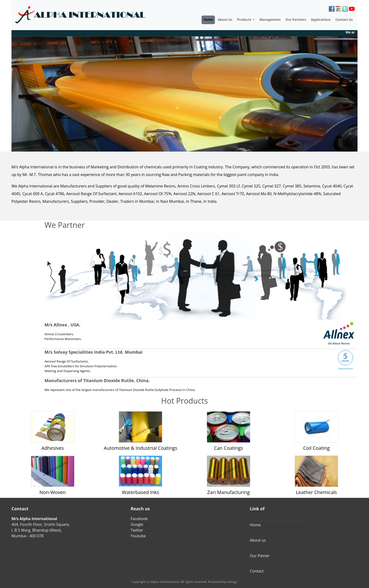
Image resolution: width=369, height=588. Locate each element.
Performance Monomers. (63, 339)
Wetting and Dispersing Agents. (68, 371)
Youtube (138, 536)
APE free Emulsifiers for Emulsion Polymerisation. (81, 366)
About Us (225, 20)
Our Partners (296, 20)
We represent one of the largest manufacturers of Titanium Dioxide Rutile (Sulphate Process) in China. (120, 390)
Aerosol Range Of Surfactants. (67, 361)
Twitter (137, 530)
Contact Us (344, 20)
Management (270, 20)
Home (208, 20)
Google (137, 524)
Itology (232, 582)
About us (258, 540)
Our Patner (260, 556)
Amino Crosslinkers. (59, 334)
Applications (321, 20)
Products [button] (244, 20)
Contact (257, 571)
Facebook (139, 519)
